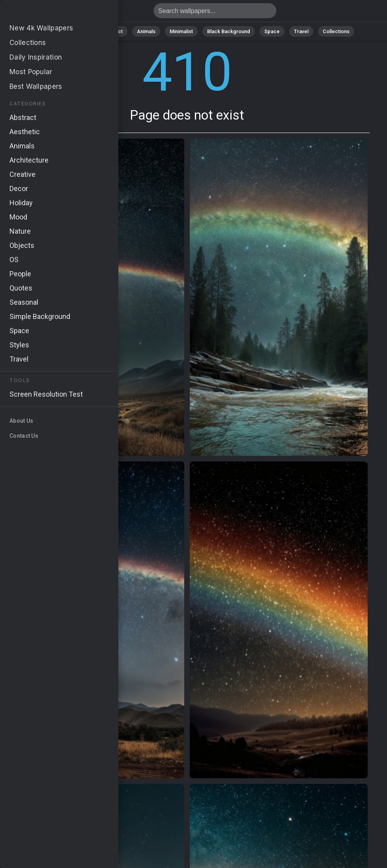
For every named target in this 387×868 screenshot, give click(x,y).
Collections (336, 31)
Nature (80, 31)
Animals (146, 31)
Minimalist (181, 31)
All (55, 31)
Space (272, 31)
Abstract (112, 31)
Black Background (229, 31)
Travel (301, 31)
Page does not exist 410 (47, 13)
